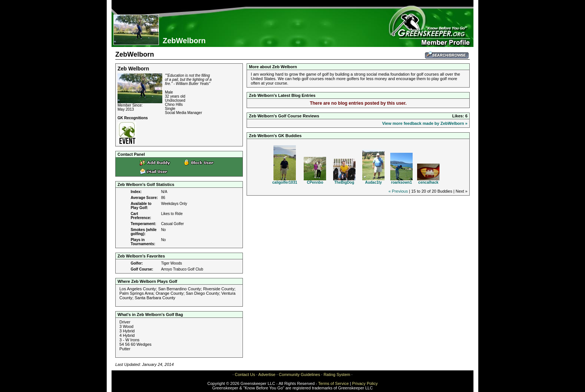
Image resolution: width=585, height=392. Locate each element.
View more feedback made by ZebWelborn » (425, 123)
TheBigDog (344, 182)
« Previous (398, 191)
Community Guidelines (299, 374)
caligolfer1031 (285, 182)
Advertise (267, 374)
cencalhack (428, 182)
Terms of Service (334, 383)
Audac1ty (373, 182)
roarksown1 (401, 182)
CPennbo (315, 182)
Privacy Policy (365, 383)
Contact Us (245, 374)
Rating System (337, 374)
